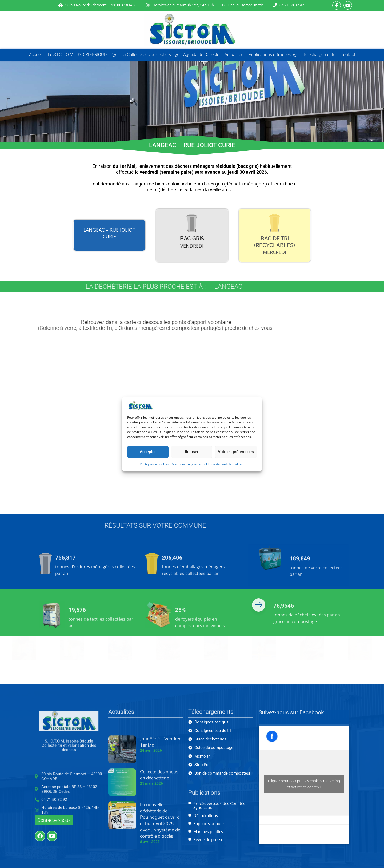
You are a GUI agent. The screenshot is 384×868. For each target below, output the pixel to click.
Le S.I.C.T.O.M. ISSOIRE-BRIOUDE (82, 55)
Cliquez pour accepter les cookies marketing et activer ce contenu (304, 784)
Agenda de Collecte (201, 55)
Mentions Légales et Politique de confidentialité (207, 464)
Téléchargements (319, 55)
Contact (348, 55)
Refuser (192, 452)
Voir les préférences (236, 452)
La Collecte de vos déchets (150, 55)
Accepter (148, 452)
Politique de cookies (154, 464)
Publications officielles (273, 55)
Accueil (36, 55)
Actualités (234, 55)
